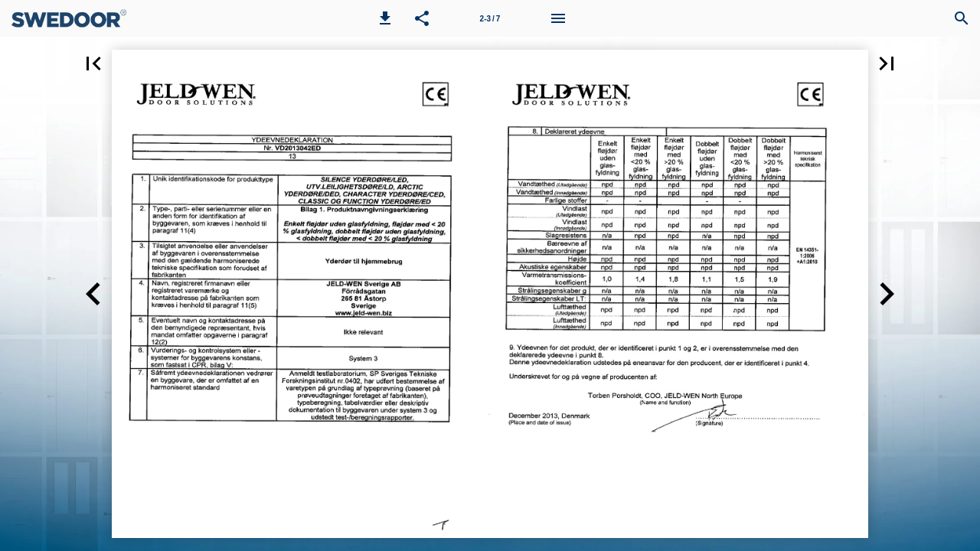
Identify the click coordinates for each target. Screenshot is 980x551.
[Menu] (558, 18)
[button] (385, 18)
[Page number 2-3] (490, 18)
